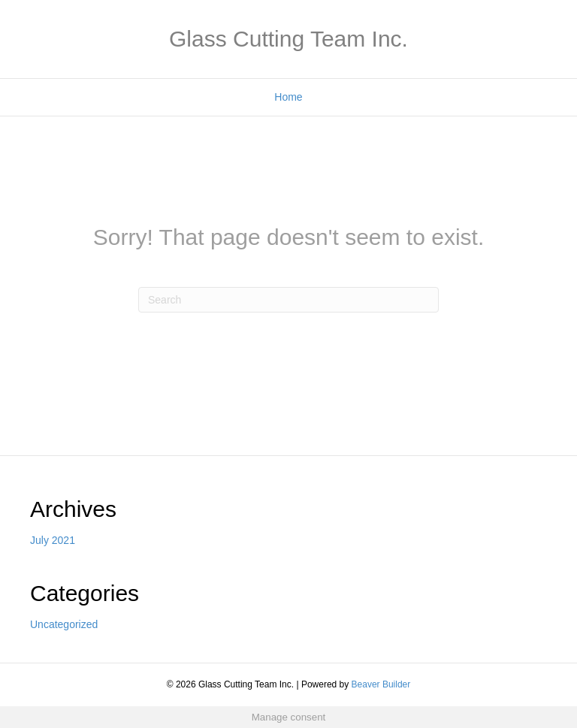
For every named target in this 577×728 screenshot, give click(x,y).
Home (288, 97)
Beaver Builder (381, 684)
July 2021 (53, 540)
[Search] (288, 300)
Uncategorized (64, 624)
